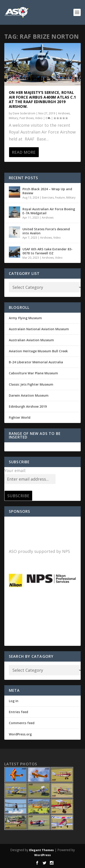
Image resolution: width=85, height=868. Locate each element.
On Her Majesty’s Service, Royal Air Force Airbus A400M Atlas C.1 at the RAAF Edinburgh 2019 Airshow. (42, 99)
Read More (24, 152)
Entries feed (18, 712)
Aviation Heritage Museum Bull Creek (38, 351)
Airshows (64, 113)
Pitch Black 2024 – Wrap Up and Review (47, 191)
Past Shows (27, 118)
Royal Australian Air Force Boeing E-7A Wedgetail (49, 211)
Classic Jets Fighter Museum (31, 384)
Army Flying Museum (25, 318)
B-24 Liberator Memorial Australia (36, 362)
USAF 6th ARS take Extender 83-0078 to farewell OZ (47, 251)
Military (13, 118)
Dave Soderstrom (24, 113)
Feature (60, 198)
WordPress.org (20, 734)
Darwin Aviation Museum (29, 395)
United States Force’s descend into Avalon (46, 231)
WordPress (42, 855)
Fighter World (20, 417)
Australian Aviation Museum (31, 340)
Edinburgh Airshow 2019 (28, 406)
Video (39, 118)
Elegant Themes (41, 850)
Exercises (48, 198)
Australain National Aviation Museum (39, 329)
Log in (14, 701)
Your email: (15, 470)
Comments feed (22, 723)
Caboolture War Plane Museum (33, 373)
